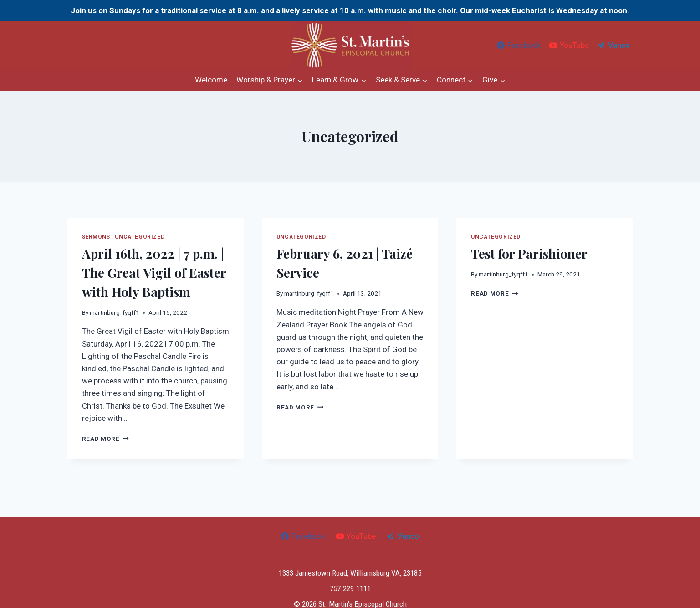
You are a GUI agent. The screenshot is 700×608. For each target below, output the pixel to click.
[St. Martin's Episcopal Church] (350, 45)
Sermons (96, 237)
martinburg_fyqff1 (115, 312)
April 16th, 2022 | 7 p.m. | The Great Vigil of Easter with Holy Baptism (154, 273)
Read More (106, 439)
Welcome (211, 80)
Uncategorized (140, 237)
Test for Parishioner (529, 253)
